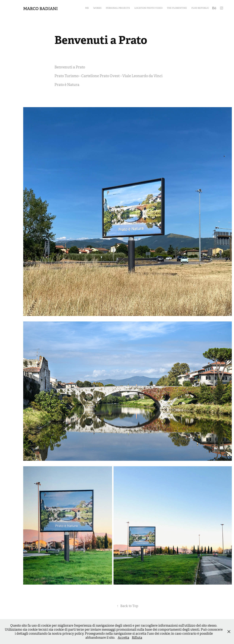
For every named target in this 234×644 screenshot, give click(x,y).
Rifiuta (137, 638)
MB (87, 8)
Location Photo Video (148, 8)
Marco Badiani (40, 9)
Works (97, 8)
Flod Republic (200, 8)
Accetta (123, 638)
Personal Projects (118, 8)
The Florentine (177, 8)
